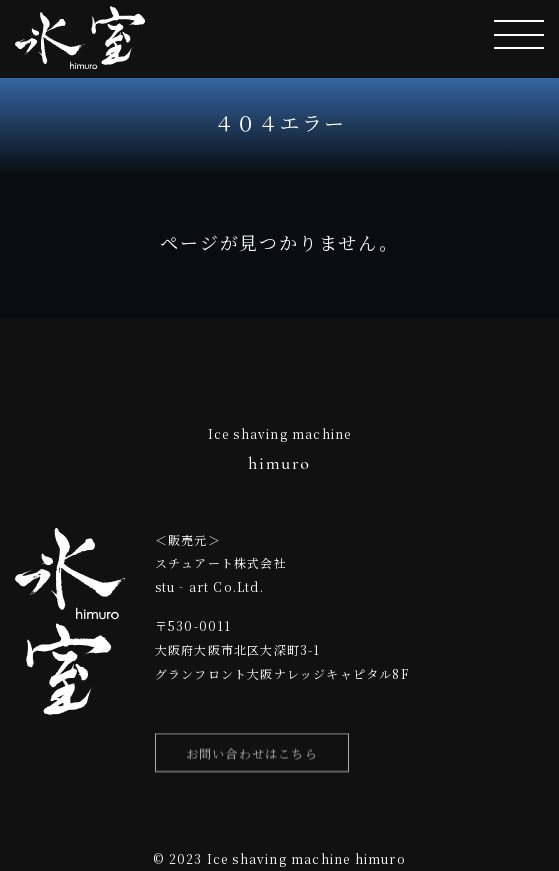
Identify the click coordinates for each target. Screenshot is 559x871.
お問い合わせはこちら (252, 756)
